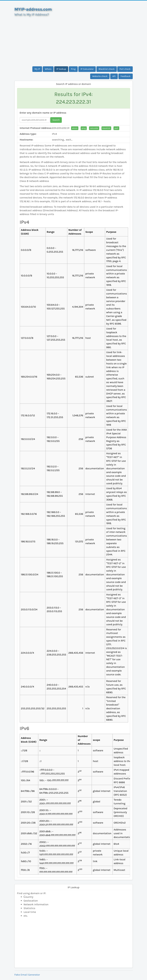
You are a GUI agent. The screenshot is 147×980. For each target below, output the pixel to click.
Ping (73, 69)
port (116, 128)
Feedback (126, 76)
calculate (94, 128)
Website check (100, 76)
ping (84, 128)
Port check (125, 69)
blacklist (106, 128)
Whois (48, 69)
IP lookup (61, 69)
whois (75, 128)
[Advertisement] (74, 40)
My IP (37, 69)
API (114, 76)
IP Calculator (87, 69)
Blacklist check (107, 69)
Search (56, 120)
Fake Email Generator (27, 975)
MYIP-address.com (33, 9)
